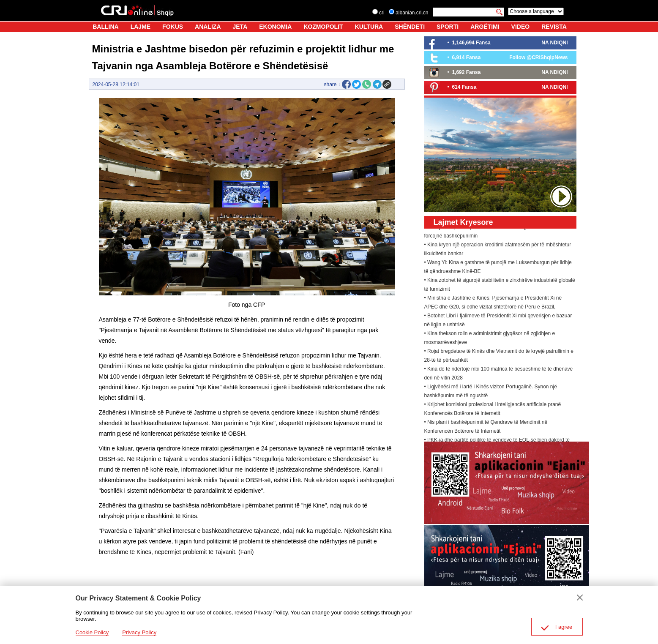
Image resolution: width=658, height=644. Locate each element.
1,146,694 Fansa (471, 43)
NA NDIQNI (554, 43)
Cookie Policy (92, 632)
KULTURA (369, 27)
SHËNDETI (410, 27)
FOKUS (173, 27)
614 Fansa (464, 87)
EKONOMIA (275, 27)
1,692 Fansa (466, 72)
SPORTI (448, 27)
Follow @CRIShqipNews (538, 57)
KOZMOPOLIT (323, 27)
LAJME (141, 27)
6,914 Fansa (466, 57)
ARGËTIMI (485, 27)
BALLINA (105, 27)
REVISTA (554, 27)
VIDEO (521, 27)
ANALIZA (208, 27)
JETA (240, 27)
